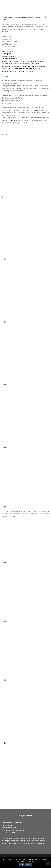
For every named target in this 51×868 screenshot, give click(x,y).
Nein (29, 864)
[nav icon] (9, 6)
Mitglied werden (26, 816)
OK (22, 864)
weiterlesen (5, 76)
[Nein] (48, 863)
